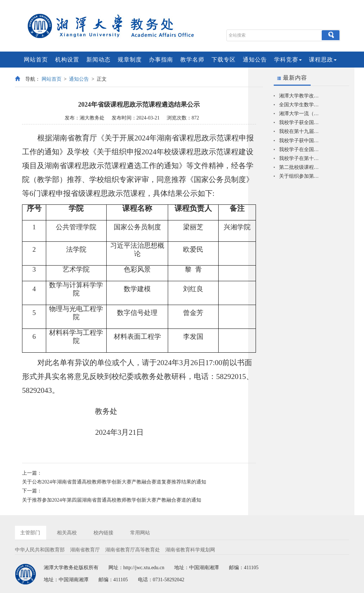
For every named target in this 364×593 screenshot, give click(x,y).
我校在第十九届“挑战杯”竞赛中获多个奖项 (299, 131)
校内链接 (103, 533)
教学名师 (192, 60)
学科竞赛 (288, 60)
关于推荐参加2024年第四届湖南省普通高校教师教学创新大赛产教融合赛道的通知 (112, 500)
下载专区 (224, 60)
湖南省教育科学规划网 (190, 550)
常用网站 (140, 533)
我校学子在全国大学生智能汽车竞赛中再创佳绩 (299, 149)
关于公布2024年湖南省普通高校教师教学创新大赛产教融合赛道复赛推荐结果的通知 (114, 482)
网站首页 (36, 60)
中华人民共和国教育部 (40, 550)
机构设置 (67, 60)
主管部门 (30, 533)
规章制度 (130, 60)
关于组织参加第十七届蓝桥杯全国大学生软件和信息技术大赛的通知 (299, 176)
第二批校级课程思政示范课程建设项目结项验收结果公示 (299, 167)
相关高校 (67, 533)
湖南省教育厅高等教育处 (133, 550)
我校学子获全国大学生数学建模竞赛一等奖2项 (299, 122)
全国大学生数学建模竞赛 (299, 105)
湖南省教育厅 (85, 550)
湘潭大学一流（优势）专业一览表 (299, 114)
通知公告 (255, 60)
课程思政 (323, 60)
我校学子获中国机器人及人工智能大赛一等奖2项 (299, 141)
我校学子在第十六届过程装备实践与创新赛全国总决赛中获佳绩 (299, 158)
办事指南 (161, 60)
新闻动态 (98, 60)
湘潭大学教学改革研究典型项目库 (299, 96)
